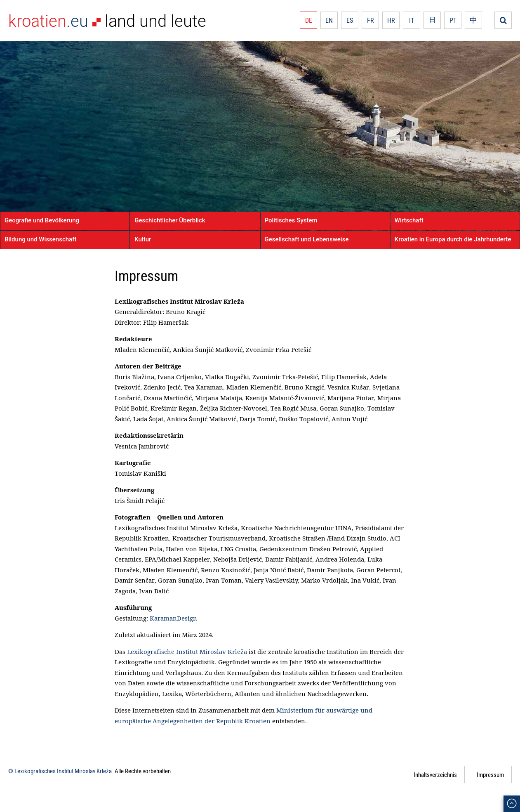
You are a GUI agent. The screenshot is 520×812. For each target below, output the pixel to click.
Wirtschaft (409, 220)
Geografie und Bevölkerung (42, 220)
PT (453, 20)
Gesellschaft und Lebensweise (307, 239)
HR (391, 20)
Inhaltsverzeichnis (435, 774)
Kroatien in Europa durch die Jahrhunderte (453, 239)
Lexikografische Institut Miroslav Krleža (187, 651)
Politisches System (291, 220)
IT (412, 20)
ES (350, 20)
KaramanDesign (173, 618)
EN (329, 20)
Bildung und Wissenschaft (40, 239)
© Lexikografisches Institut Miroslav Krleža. (61, 771)
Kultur (143, 239)
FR (371, 20)
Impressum (490, 774)
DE (309, 20)
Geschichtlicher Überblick (170, 220)
